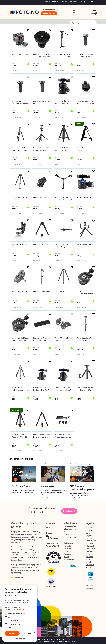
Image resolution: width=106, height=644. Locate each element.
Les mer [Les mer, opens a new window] (22, 609)
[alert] (20, 613)
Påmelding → (69, 511)
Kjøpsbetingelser (93, 546)
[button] (53, 558)
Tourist (89, 567)
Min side (55, 2)
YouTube (68, 549)
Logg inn (74, 11)
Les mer (15, 495)
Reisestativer (44, 464)
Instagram (68, 551)
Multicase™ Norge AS (71, 642)
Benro (12, 464)
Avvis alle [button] (28, 633)
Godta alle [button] (12, 633)
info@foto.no (52, 538)
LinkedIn (67, 546)
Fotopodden (69, 559)
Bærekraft (90, 565)
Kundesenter (45, 2)
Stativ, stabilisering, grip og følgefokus (82, 464)
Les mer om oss (20, 577)
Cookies (89, 551)
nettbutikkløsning (50, 642)
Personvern (91, 549)
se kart (72, 529)
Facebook (68, 554)
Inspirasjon (73, 2)
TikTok (67, 557)
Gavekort (64, 2)
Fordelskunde (92, 541)
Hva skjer (83, 2)
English (91, 2)
